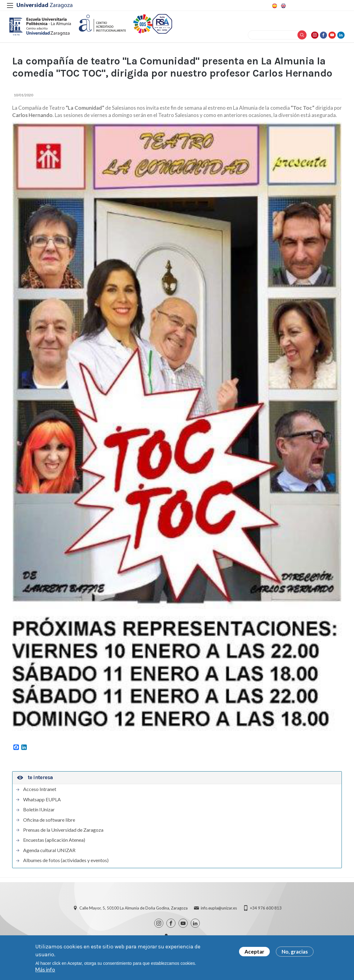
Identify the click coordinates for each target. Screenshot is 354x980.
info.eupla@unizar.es (219, 915)
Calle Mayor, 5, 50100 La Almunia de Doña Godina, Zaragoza (134, 915)
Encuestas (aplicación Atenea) (54, 847)
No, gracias (295, 952)
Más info (45, 970)
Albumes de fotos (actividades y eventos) (66, 867)
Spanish (274, 6)
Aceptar (254, 952)
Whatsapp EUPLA (42, 806)
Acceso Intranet (40, 796)
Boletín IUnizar (39, 817)
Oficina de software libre (49, 827)
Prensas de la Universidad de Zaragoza (63, 837)
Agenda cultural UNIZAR (49, 857)
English (283, 6)
